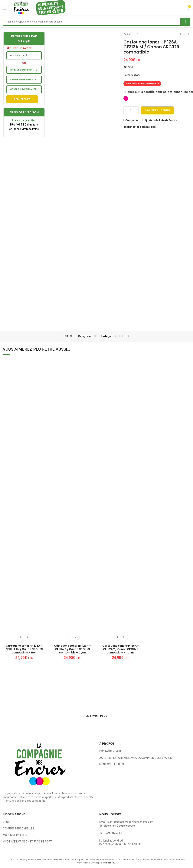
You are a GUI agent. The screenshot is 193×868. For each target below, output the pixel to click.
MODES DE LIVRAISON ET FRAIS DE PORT (27, 842)
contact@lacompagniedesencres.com (131, 822)
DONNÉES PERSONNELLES (19, 828)
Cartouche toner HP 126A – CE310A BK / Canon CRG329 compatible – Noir (24, 649)
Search (185, 22)
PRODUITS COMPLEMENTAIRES (143, 83)
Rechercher (22, 99)
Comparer (132, 120)
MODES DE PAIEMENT (16, 835)
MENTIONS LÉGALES (112, 764)
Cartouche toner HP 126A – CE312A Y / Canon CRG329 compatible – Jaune (121, 649)
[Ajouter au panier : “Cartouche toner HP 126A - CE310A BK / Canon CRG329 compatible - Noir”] (21, 637)
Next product (188, 34)
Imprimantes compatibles (140, 127)
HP (136, 34)
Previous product (181, 34)
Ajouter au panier (157, 110)
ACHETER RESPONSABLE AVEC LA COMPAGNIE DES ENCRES (136, 758)
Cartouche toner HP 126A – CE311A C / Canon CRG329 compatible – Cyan (72, 649)
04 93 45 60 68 (113, 833)
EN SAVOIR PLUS (96, 716)
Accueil (128, 34)
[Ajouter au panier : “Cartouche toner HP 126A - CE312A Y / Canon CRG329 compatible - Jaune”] (117, 637)
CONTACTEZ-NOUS (111, 751)
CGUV (6, 822)
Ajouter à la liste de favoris (161, 120)
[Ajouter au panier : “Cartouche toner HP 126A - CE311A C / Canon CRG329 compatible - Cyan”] (69, 637)
